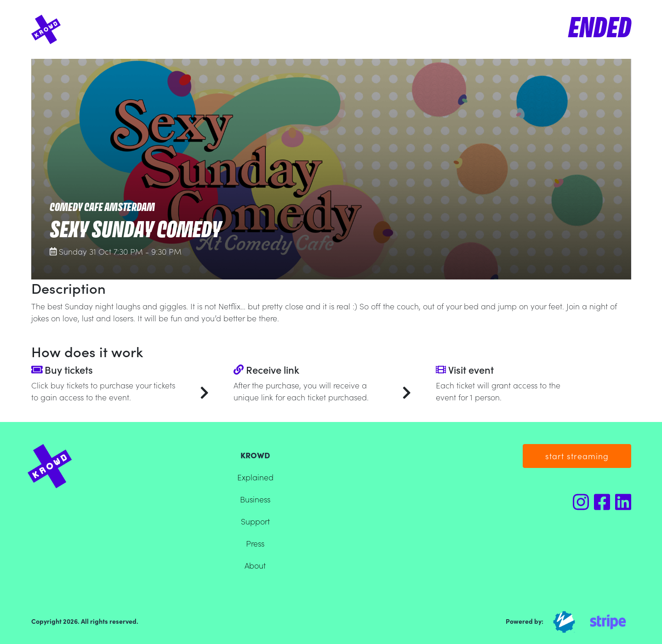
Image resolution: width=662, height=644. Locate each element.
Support (255, 521)
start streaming (577, 456)
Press (255, 543)
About (255, 565)
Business (255, 499)
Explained (255, 477)
